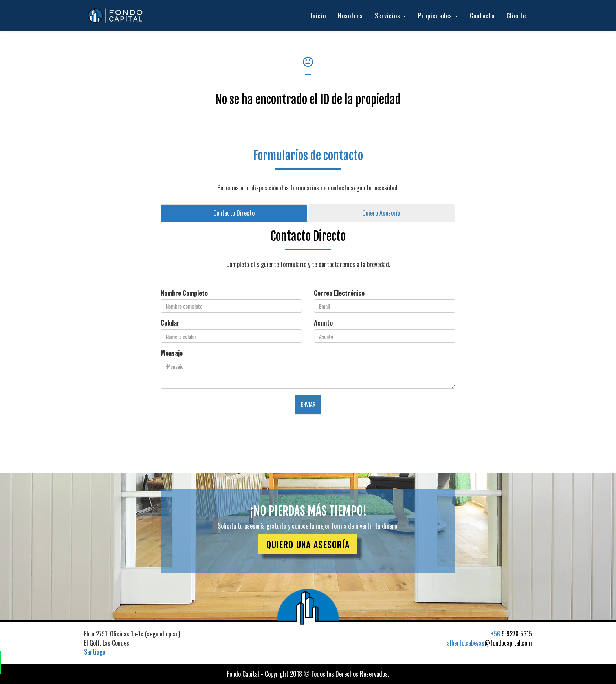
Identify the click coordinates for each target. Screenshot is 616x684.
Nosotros (350, 16)
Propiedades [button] (438, 16)
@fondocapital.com (489, 643)
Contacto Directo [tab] (234, 213)
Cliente (516, 16)
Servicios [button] (390, 16)
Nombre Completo (184, 293)
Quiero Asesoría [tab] (381, 213)
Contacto (482, 16)
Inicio (318, 16)
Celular (170, 323)
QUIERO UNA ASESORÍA (308, 544)
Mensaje (172, 353)
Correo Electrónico (339, 293)
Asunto (323, 323)
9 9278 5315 (511, 634)
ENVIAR (308, 404)
